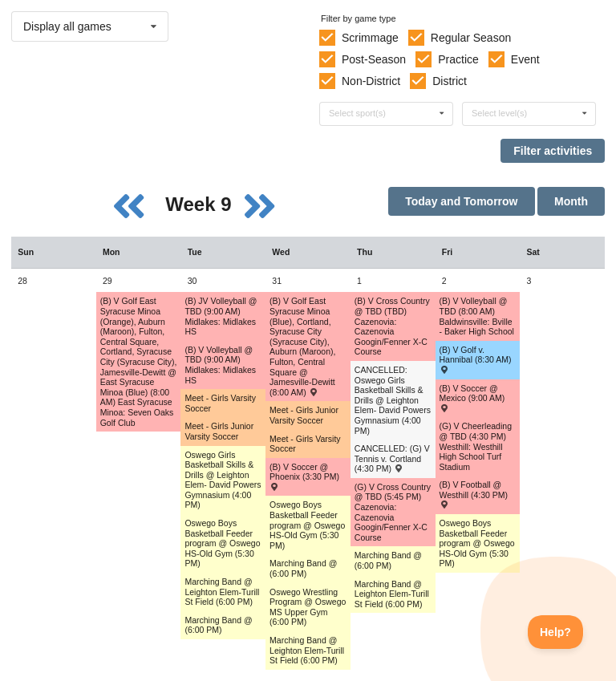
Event (525, 59)
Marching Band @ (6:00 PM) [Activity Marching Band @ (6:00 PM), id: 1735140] (218, 625)
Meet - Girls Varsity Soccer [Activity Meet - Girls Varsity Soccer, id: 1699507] (220, 403)
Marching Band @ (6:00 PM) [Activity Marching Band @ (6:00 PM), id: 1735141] (303, 568)
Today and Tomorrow (461, 201)
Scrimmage (370, 38)
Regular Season (471, 38)
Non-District (371, 81)
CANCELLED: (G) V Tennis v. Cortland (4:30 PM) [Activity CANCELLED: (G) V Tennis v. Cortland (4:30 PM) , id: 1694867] (392, 458)
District (450, 81)
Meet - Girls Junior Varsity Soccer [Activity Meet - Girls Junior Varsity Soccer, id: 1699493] (304, 415)
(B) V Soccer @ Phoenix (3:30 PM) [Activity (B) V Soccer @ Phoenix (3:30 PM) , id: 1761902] (304, 476)
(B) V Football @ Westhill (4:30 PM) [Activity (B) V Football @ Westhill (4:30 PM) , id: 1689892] (474, 494)
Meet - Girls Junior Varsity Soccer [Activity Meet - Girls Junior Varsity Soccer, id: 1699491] (219, 431)
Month (571, 201)
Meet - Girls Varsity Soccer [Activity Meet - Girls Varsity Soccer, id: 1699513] (305, 444)
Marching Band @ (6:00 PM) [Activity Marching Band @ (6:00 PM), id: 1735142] (388, 560)
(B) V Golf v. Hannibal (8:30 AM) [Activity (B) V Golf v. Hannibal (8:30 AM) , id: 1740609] (476, 359)
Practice (458, 59)
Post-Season (374, 59)
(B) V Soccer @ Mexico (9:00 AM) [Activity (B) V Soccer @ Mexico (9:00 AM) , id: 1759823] (472, 398)
